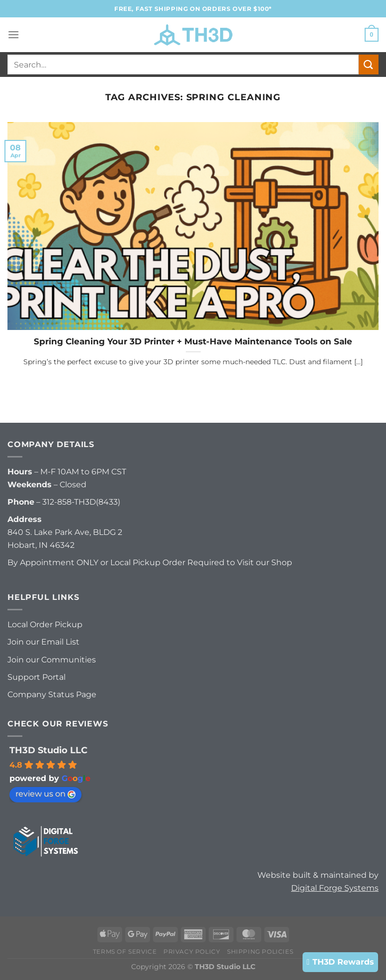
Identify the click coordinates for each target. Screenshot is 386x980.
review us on (45, 794)
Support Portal (37, 677)
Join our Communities (52, 660)
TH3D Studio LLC (48, 750)
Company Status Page (52, 694)
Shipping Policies (260, 951)
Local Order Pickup (45, 624)
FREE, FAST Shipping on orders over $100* (193, 9)
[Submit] (369, 64)
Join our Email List (43, 642)
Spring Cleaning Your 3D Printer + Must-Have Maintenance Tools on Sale (193, 341)
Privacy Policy (192, 951)
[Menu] (13, 34)
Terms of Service (125, 951)
